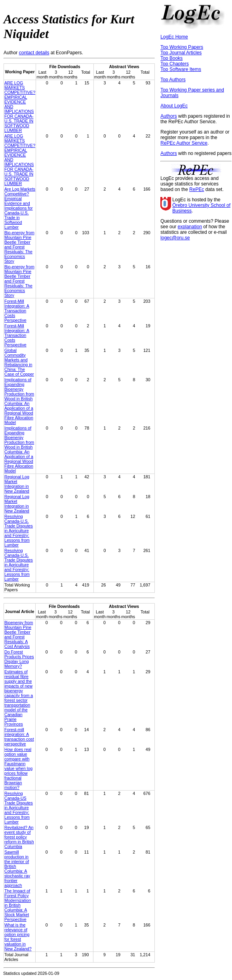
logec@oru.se (175, 238)
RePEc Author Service (184, 143)
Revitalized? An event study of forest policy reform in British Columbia (19, 837)
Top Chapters (174, 64)
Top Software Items (181, 69)
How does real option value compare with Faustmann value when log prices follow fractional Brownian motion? (18, 768)
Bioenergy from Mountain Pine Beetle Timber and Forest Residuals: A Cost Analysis (19, 634)
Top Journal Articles (181, 53)
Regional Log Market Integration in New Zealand (17, 484)
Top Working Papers (182, 47)
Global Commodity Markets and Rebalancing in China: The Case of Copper (19, 362)
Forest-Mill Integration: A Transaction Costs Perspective (17, 311)
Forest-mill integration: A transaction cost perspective (19, 737)
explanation (190, 227)
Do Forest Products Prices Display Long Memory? (19, 659)
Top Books (171, 58)
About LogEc (174, 106)
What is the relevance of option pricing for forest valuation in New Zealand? (18, 937)
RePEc (197, 189)
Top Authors (173, 80)
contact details (34, 53)
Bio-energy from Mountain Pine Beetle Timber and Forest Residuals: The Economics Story (19, 247)
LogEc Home (174, 37)
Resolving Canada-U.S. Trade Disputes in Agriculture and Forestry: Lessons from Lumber (19, 531)
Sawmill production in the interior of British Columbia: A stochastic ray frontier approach (17, 869)
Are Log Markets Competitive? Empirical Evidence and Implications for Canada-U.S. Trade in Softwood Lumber (20, 208)
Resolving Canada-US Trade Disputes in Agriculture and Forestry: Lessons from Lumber (19, 808)
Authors (168, 116)
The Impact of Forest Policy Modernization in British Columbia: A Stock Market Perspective (18, 905)
